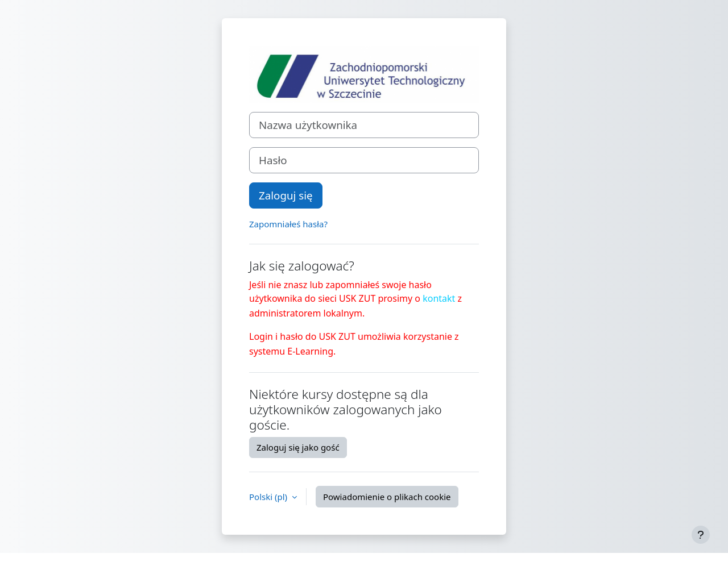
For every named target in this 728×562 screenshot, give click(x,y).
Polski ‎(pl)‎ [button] (269, 497)
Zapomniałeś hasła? (288, 224)
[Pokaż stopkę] (701, 535)
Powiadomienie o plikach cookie (387, 497)
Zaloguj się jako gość (298, 447)
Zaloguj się (286, 195)
